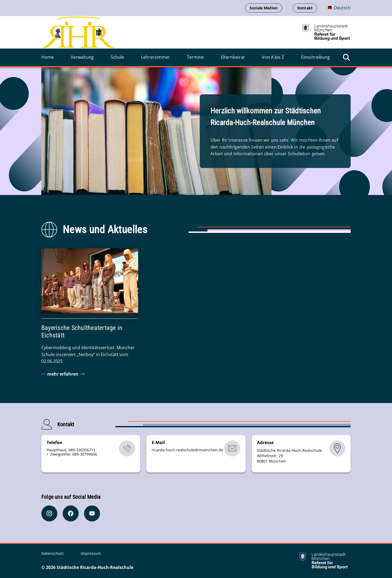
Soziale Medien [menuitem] (264, 8)
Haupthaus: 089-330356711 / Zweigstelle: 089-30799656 (72, 452)
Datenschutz (53, 553)
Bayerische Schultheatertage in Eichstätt (82, 332)
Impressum (91, 553)
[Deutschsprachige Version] (339, 8)
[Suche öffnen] (346, 57)
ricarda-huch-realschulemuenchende (187, 450)
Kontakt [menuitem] (305, 8)
